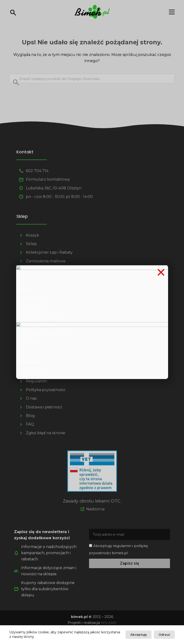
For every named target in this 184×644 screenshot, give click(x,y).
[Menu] (172, 12)
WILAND (109, 623)
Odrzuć (164, 635)
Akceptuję (139, 635)
